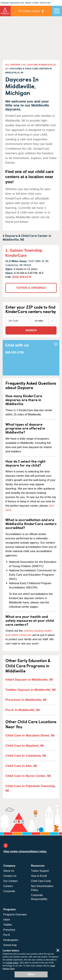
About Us (9, 871)
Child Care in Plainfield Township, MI (31, 788)
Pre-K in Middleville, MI (23, 710)
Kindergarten (11, 940)
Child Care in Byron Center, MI (28, 776)
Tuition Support (40, 871)
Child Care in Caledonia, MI (26, 756)
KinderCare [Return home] (5, 11)
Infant (7, 920)
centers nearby (29, 11)
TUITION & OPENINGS (31, 288)
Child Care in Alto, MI (21, 766)
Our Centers (10, 881)
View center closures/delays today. (25, 851)
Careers (8, 886)
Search (31, 330)
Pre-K (7, 935)
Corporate (9, 891)
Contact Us (10, 876)
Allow (31, 974)
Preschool (9, 930)
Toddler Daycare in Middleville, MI (31, 690)
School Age (10, 945)
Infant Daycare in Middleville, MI (29, 680)
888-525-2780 (15, 352)
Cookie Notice (12, 963)
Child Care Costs (41, 881)
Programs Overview (15, 915)
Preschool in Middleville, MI (26, 700)
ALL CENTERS (13, 65)
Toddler (8, 925)
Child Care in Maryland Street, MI (30, 735)
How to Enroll (39, 876)
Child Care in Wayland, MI (25, 746)
